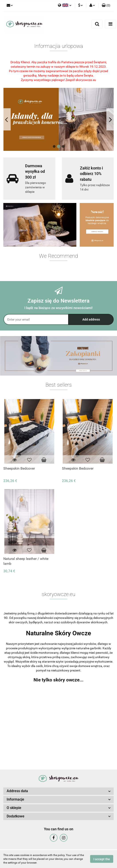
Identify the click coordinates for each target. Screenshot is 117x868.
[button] (106, 6)
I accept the (102, 859)
